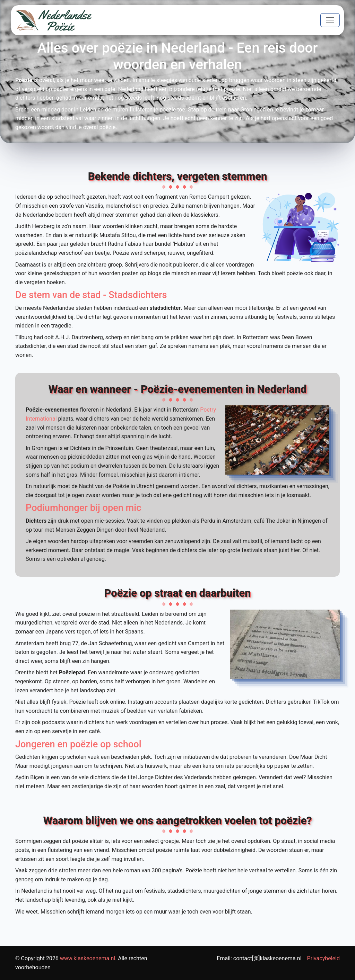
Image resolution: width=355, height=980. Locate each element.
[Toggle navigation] (330, 20)
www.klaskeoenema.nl (88, 958)
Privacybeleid (323, 958)
